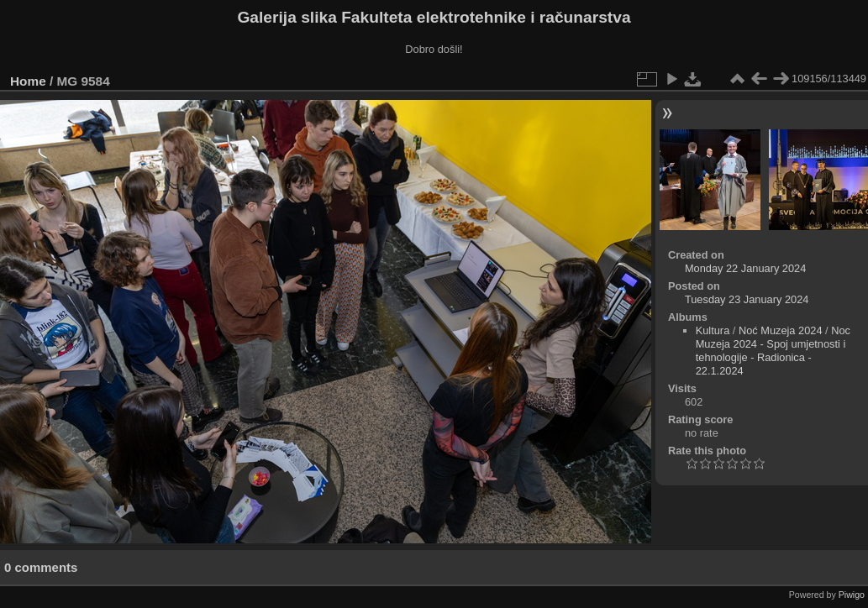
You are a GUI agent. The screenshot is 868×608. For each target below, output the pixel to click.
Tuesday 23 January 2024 (747, 299)
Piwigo (852, 595)
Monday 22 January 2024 (745, 268)
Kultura (713, 330)
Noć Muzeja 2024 (781, 330)
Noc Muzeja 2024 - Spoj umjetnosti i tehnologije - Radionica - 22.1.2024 (773, 351)
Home (28, 81)
